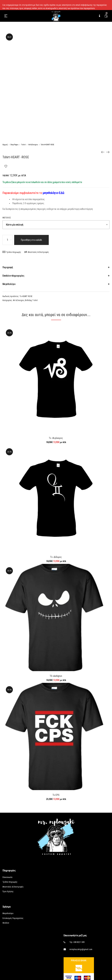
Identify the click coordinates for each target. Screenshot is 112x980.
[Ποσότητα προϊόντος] (8, 240)
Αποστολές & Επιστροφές (37, 252)
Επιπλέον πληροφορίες (13, 276)
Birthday (28, 300)
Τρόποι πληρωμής (12, 252)
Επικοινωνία (7, 877)
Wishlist (6, 923)
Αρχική (5, 145)
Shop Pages (14, 145)
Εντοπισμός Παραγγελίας (13, 918)
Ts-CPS (56, 795)
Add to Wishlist (6, 166)
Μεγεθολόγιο (9, 284)
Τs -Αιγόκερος (56, 438)
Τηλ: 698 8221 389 (77, 942)
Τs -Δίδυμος (56, 557)
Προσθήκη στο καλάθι (31, 240)
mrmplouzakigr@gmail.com (81, 949)
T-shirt (23, 145)
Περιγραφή (8, 267)
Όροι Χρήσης (8, 891)
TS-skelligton (56, 676)
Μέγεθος (7, 218)
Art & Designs (33, 145)
